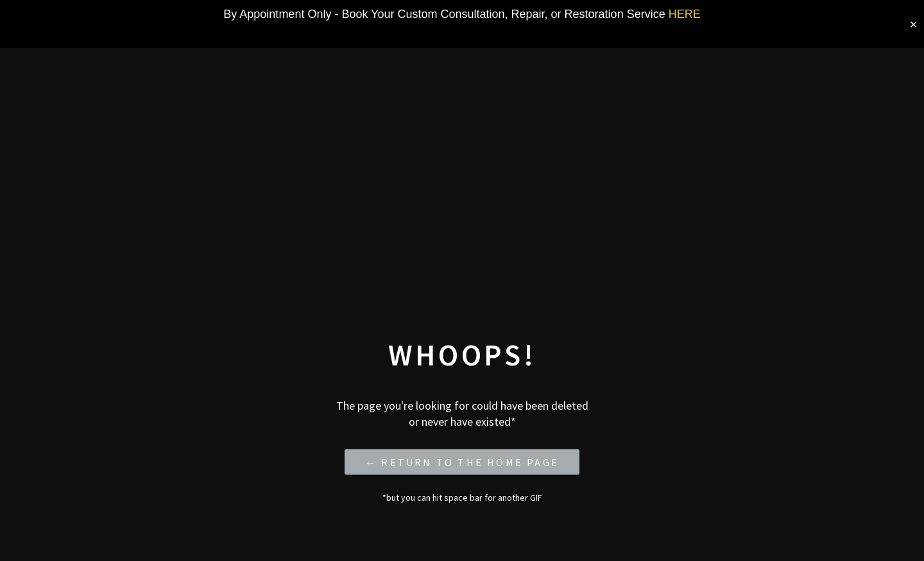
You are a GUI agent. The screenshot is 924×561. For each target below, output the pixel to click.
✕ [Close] (913, 24)
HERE (685, 14)
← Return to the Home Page (462, 462)
